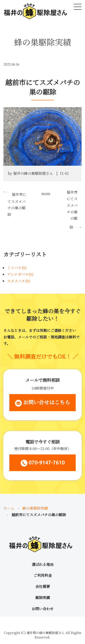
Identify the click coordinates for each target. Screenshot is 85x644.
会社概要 (43, 586)
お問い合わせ (43, 609)
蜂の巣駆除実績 (35, 508)
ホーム (9, 508)
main (46, 194)
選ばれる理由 (43, 564)
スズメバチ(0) (19, 281)
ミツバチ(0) (17, 268)
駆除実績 (43, 598)
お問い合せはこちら (42, 402)
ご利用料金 (43, 575)
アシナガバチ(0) (20, 274)
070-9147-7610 (43, 463)
